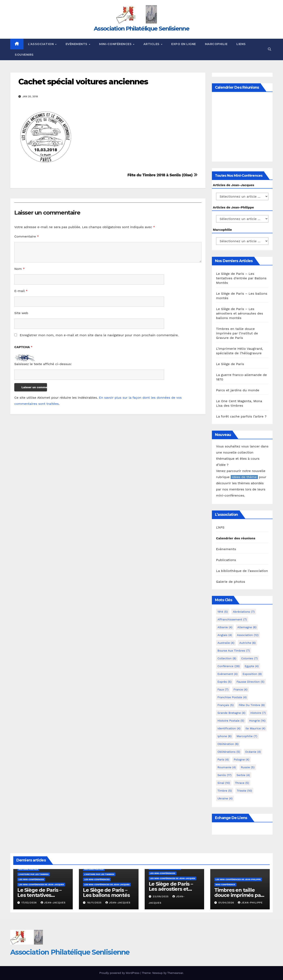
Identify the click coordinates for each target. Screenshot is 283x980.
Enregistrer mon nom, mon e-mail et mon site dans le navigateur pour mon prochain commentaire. (99, 335)
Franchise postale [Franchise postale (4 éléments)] (232, 697)
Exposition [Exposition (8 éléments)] (252, 674)
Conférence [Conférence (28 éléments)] (229, 666)
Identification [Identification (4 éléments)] (229, 728)
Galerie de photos (231, 582)
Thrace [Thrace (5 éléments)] (242, 783)
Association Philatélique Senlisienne (141, 28)
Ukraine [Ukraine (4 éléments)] (225, 798)
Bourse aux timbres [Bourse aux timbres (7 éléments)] (234, 651)
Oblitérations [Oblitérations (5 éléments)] (229, 752)
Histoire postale (28, 869)
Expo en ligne (184, 44)
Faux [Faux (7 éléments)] (223, 689)
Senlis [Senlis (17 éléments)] (224, 775)
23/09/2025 (161, 896)
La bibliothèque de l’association (242, 571)
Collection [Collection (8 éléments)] (227, 658)
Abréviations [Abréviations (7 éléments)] (244, 612)
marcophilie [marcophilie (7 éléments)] (247, 736)
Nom (20, 269)
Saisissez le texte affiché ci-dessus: (43, 364)
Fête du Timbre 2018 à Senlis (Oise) (162, 175)
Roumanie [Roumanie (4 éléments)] (227, 767)
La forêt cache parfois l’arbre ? (241, 416)
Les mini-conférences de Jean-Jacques (41, 884)
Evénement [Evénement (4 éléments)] (228, 674)
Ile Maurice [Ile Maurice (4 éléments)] (255, 728)
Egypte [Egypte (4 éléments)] (252, 666)
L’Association (41, 44)
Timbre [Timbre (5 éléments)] (225, 791)
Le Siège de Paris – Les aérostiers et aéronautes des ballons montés (239, 313)
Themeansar (175, 973)
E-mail (21, 291)
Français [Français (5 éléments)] (225, 705)
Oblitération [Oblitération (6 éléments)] (228, 744)
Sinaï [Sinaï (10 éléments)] (224, 783)
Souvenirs (24, 55)
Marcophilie (216, 44)
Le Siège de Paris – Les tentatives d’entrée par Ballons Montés (241, 278)
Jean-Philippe (250, 903)
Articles (152, 44)
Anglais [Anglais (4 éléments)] (225, 635)
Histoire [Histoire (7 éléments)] (258, 713)
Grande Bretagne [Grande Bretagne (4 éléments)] (231, 713)
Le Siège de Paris (230, 364)
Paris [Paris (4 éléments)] (223, 759)
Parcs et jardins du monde (238, 390)
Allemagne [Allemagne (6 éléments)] (247, 627)
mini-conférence (225, 884)
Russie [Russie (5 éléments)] (248, 767)
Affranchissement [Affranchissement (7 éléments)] (232, 619)
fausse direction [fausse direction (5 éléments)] (250, 682)
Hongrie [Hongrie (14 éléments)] (257, 721)
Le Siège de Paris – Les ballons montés (106, 893)
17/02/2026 (30, 903)
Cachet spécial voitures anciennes (83, 82)
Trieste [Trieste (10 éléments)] (244, 791)
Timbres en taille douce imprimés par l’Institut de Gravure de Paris (237, 333)
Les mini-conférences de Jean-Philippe (238, 879)
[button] (270, 49)
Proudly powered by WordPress (120, 973)
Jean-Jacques (53, 903)
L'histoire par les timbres (34, 874)
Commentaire (27, 236)
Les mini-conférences (31, 879)
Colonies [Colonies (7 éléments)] (249, 658)
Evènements (77, 44)
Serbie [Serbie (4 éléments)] (243, 775)
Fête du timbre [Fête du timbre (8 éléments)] (252, 705)
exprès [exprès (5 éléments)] (224, 682)
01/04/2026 (227, 903)
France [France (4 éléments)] (240, 689)
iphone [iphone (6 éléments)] (224, 736)
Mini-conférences (116, 44)
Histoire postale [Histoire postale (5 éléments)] (231, 721)
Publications (226, 560)
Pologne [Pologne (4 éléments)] (242, 759)
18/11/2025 (95, 903)
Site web (21, 313)
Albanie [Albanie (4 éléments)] (225, 627)
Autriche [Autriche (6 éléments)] (247, 643)
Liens (241, 44)
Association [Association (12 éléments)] (248, 635)
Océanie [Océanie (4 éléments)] (253, 752)
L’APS (220, 527)
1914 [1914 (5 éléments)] (223, 612)
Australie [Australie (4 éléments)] (226, 643)
